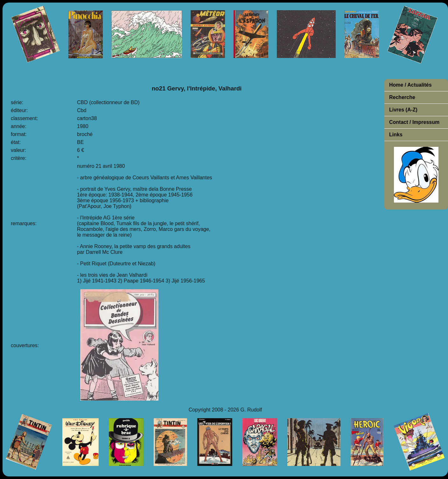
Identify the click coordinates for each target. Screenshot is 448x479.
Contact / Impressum (414, 122)
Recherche (402, 97)
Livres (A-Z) (403, 110)
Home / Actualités (410, 85)
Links (396, 135)
